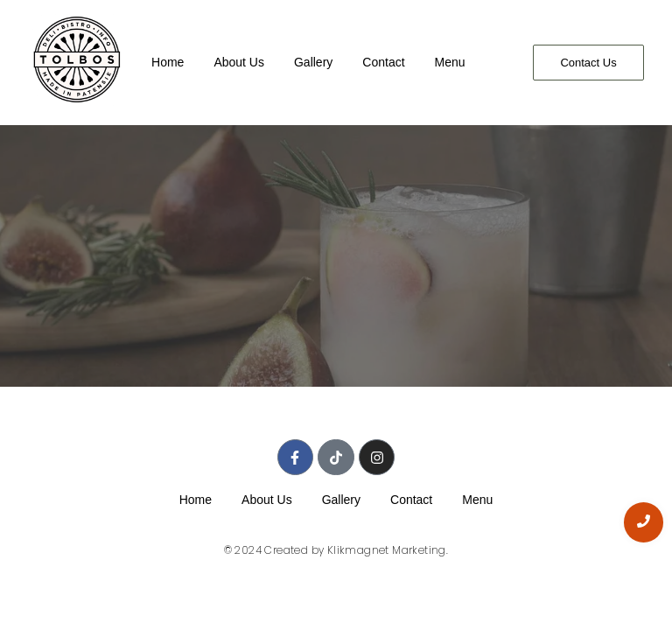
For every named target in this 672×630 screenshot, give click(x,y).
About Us (239, 62)
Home (168, 62)
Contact (383, 62)
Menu (450, 62)
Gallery (313, 62)
